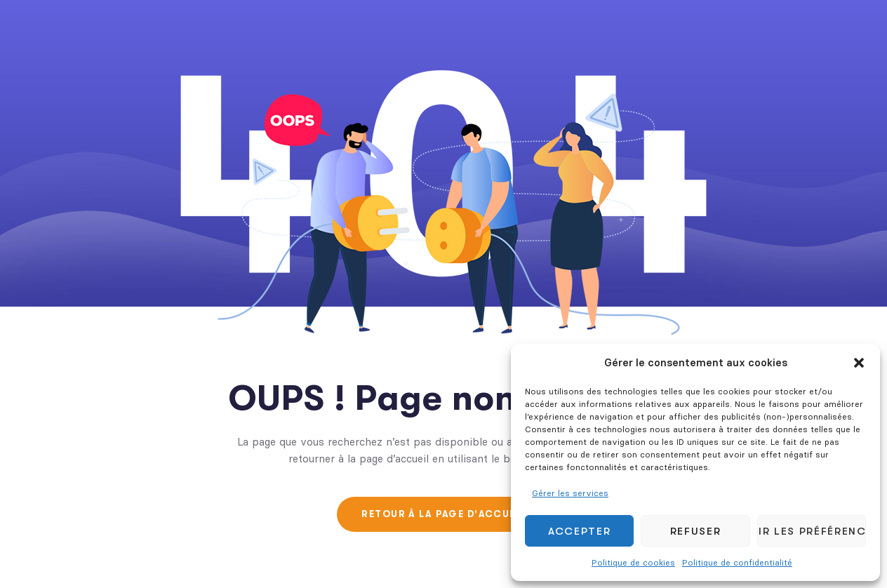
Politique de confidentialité (737, 562)
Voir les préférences (812, 531)
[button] (859, 363)
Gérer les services (570, 493)
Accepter (579, 531)
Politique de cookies (633, 562)
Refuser (696, 531)
